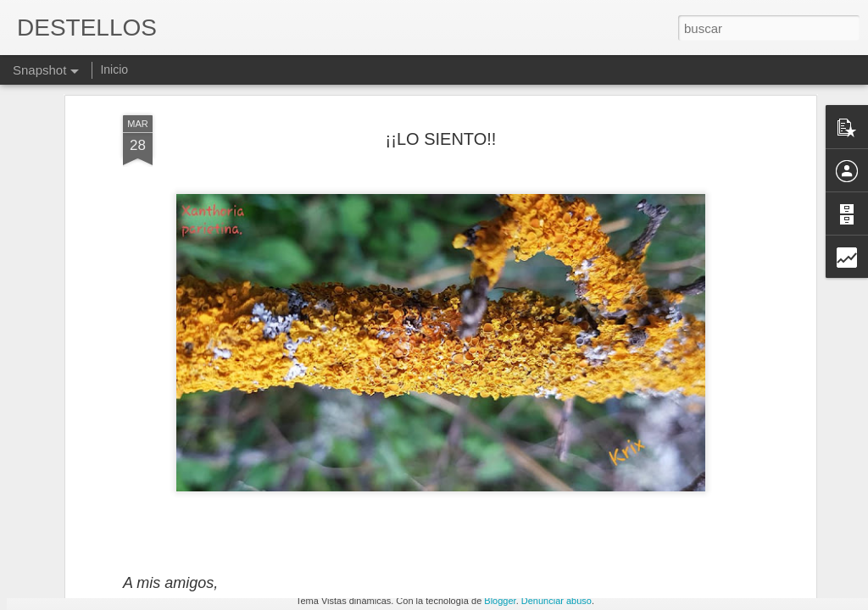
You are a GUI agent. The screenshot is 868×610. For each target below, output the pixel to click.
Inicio (114, 69)
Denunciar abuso (556, 601)
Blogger (500, 601)
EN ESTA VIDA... (524, 531)
